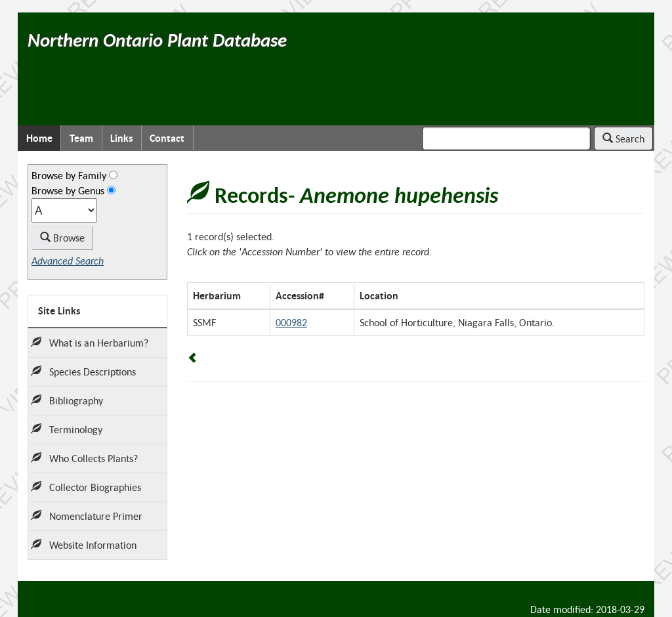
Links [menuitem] (121, 138)
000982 (291, 322)
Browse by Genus (68, 190)
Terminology (67, 429)
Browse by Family (69, 175)
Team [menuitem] (81, 138)
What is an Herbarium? (90, 343)
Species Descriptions (83, 372)
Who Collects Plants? (84, 458)
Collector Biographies (86, 487)
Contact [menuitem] (167, 138)
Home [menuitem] (39, 138)
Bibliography (67, 400)
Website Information (84, 545)
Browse (62, 238)
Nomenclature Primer (87, 516)
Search (623, 138)
